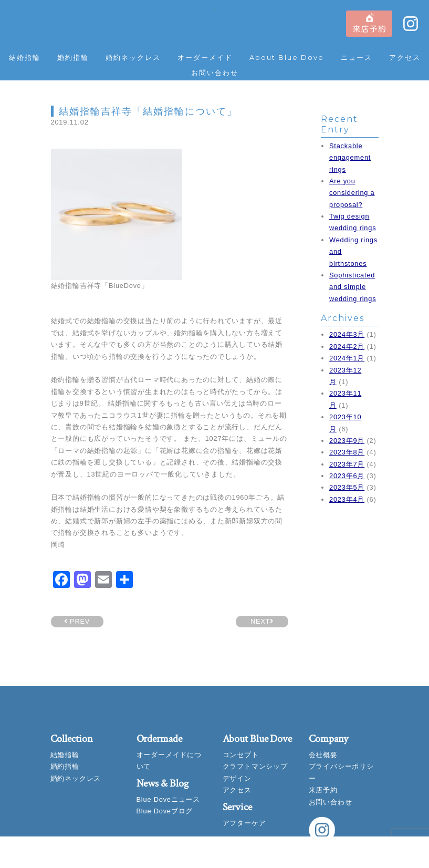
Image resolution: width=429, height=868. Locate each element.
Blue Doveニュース (168, 799)
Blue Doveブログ (165, 811)
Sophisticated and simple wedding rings (353, 287)
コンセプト (241, 755)
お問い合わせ (215, 73)
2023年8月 (347, 452)
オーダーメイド (205, 58)
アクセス (405, 58)
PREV (77, 621)
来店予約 (323, 790)
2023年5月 (347, 487)
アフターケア (244, 823)
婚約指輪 (73, 58)
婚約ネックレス (133, 58)
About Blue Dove (287, 58)
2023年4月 (347, 499)
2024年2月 (347, 347)
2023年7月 (347, 464)
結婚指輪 (25, 58)
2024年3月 (347, 334)
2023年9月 (347, 441)
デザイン (237, 778)
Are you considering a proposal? (352, 193)
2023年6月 (347, 476)
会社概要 (323, 755)
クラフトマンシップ (255, 766)
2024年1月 (347, 358)
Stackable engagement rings (350, 158)
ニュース (357, 58)
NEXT (262, 621)
